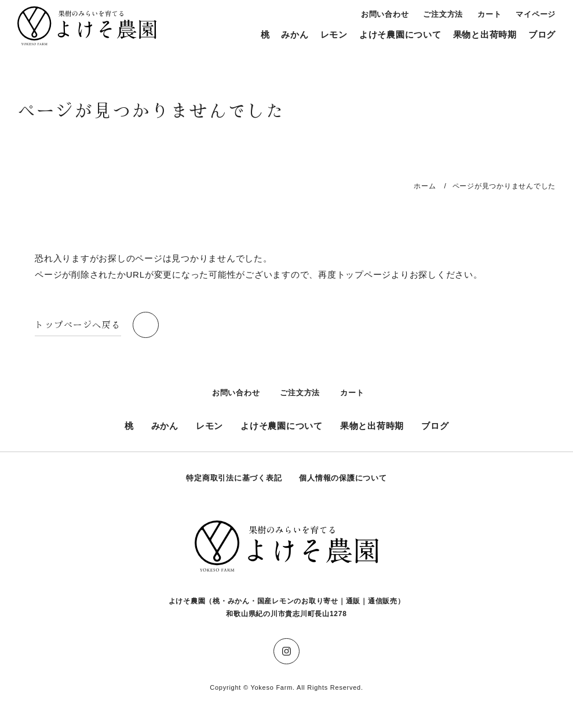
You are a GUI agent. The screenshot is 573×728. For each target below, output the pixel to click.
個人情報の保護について (343, 478)
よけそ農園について (400, 34)
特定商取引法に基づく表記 (234, 478)
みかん (295, 34)
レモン (334, 34)
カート (489, 14)
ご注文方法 (443, 14)
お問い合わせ (385, 14)
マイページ (536, 14)
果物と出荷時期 (485, 34)
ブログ (542, 34)
